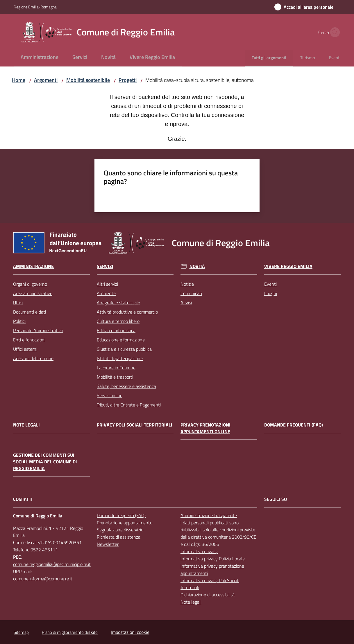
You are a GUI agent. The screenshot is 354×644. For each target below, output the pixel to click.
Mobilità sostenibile (88, 80)
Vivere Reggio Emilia (288, 266)
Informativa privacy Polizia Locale (213, 559)
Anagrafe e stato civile (118, 303)
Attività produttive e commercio (127, 312)
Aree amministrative (33, 293)
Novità (197, 266)
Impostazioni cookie (130, 632)
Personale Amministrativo (38, 330)
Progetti (128, 80)
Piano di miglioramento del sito (70, 632)
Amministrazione (33, 266)
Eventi (270, 284)
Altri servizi (107, 284)
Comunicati (191, 293)
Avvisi (186, 303)
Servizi (105, 266)
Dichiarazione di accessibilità (208, 595)
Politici (19, 321)
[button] (333, 32)
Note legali (26, 425)
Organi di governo (30, 284)
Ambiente (106, 293)
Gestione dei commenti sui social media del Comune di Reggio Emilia (45, 462)
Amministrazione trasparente (209, 515)
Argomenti (46, 80)
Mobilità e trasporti (115, 377)
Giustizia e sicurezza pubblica (124, 349)
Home (19, 80)
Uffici (18, 303)
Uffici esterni (25, 349)
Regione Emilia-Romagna (35, 7)
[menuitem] (40, 58)
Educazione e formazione (121, 340)
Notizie (187, 284)
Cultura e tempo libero (118, 321)
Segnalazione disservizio (120, 530)
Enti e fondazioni (29, 340)
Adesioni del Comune (33, 358)
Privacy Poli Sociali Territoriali (135, 425)
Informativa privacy (199, 551)
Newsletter (108, 544)
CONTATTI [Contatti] (23, 499)
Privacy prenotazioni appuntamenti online (205, 428)
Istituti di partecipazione (120, 358)
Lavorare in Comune (116, 368)
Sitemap (21, 632)
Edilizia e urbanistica (116, 330)
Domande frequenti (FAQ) (294, 425)
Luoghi (271, 293)
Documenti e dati (29, 312)
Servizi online (110, 395)
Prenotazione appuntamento (125, 523)
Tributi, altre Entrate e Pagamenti (129, 405)
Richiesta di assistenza (119, 537)
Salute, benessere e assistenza (126, 386)
